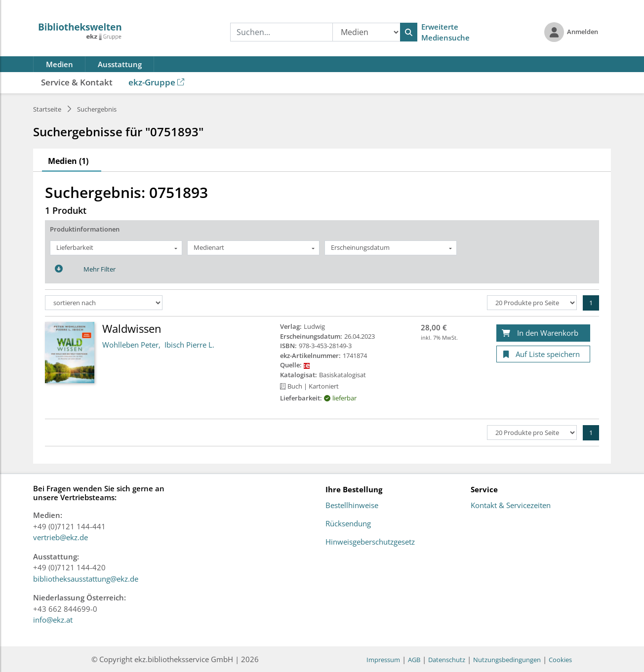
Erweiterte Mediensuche (445, 32)
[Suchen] (409, 32)
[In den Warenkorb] (543, 333)
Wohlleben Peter (130, 345)
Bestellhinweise (352, 506)
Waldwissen (132, 328)
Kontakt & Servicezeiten (511, 506)
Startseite (47, 109)
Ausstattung (120, 64)
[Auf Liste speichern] (543, 354)
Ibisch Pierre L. (189, 345)
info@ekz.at (53, 620)
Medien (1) (68, 161)
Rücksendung (348, 524)
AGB (414, 660)
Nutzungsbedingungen (507, 660)
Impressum (383, 660)
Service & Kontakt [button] (77, 82)
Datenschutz (447, 660)
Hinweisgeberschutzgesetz (370, 542)
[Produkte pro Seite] (532, 303)
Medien (60, 64)
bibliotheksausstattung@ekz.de (86, 579)
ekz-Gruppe (156, 82)
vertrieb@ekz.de (60, 537)
